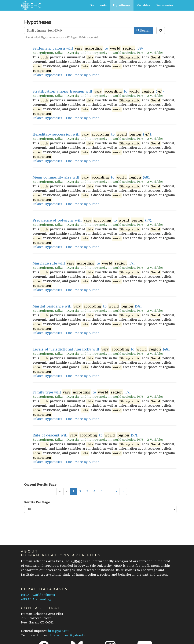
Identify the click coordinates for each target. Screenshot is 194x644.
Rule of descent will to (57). (85, 435)
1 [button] (74, 491)
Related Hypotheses (47, 75)
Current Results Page (40, 485)
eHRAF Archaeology (36, 599)
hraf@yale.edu (59, 631)
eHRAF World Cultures (38, 595)
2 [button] (80, 491)
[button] (116, 491)
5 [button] (102, 491)
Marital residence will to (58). (87, 306)
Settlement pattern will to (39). (88, 48)
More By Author (87, 75)
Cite (69, 75)
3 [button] (87, 491)
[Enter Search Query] (79, 30)
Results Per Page (37, 502)
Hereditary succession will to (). (92, 134)
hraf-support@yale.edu (67, 635)
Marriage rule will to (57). (84, 263)
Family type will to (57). (82, 392)
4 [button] (94, 491)
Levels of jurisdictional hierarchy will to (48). (101, 349)
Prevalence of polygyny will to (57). (92, 220)
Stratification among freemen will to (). (98, 91)
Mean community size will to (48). (91, 177)
